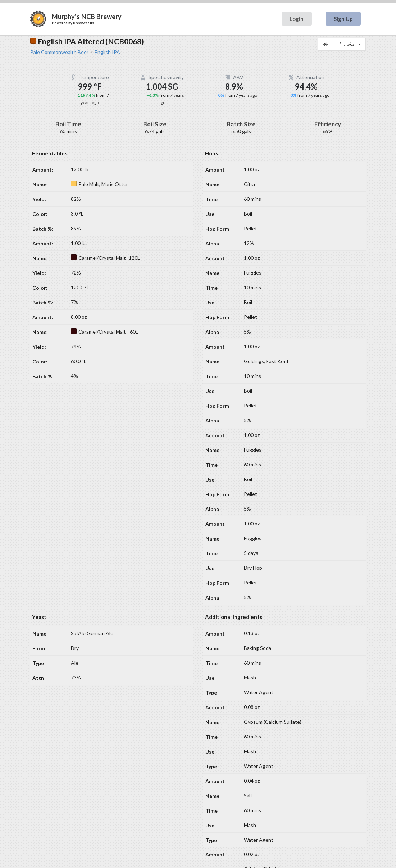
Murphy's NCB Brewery (87, 17)
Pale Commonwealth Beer (59, 52)
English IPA (107, 52)
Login (297, 19)
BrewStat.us (83, 23)
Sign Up (343, 19)
